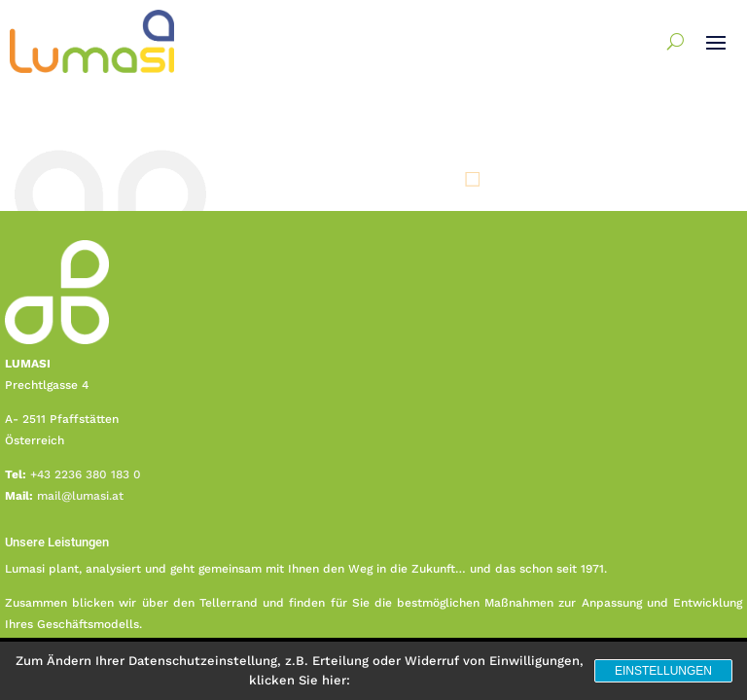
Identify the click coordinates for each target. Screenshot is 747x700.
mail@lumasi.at (80, 496)
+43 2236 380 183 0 (86, 474)
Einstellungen (663, 671)
